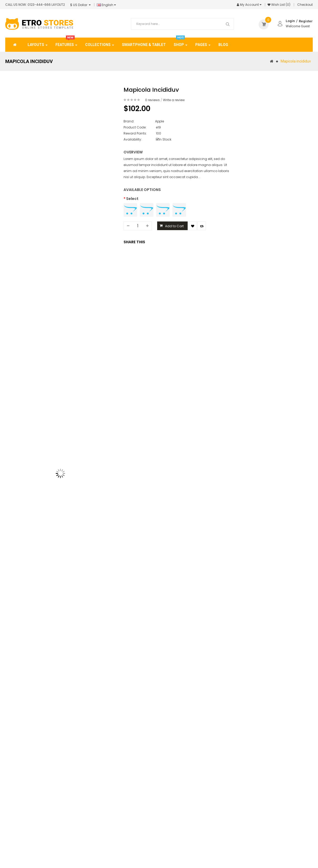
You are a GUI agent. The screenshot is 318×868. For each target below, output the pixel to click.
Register (306, 21)
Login (290, 21)
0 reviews (152, 100)
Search (228, 24)
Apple (160, 121)
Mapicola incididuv (296, 61)
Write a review (174, 100)
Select (132, 199)
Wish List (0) (281, 5)
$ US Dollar (80, 5)
